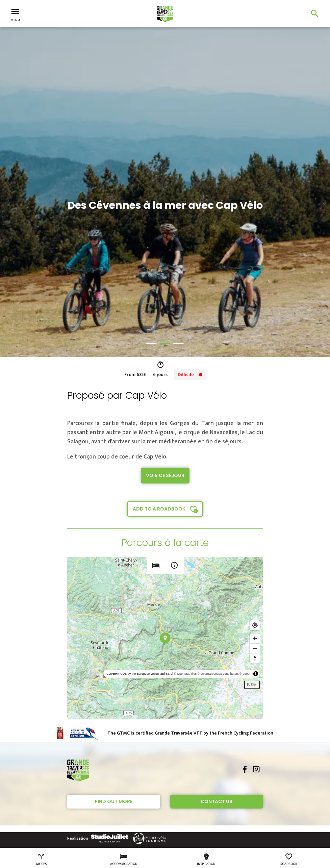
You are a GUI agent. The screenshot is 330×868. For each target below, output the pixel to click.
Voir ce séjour (165, 475)
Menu (15, 14)
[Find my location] (255, 625)
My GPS (41, 860)
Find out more (114, 801)
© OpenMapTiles (185, 674)
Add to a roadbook (159, 509)
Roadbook (289, 860)
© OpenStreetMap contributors (218, 674)
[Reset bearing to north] (255, 658)
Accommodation (124, 860)
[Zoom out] (255, 648)
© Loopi (245, 674)
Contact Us (217, 801)
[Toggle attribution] (256, 674)
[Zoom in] (255, 638)
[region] (165, 638)
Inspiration (206, 860)
